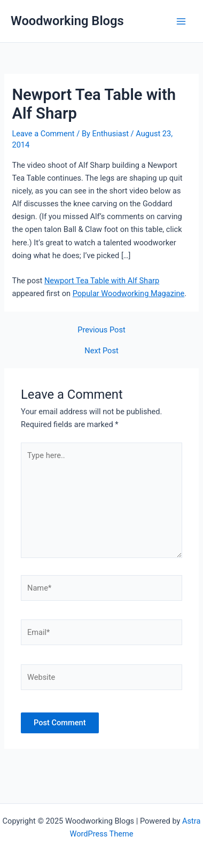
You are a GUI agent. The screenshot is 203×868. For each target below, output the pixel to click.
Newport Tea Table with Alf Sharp (102, 281)
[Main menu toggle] (181, 21)
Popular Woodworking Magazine (129, 293)
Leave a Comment (43, 134)
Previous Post (101, 330)
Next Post (101, 351)
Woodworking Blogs (67, 21)
